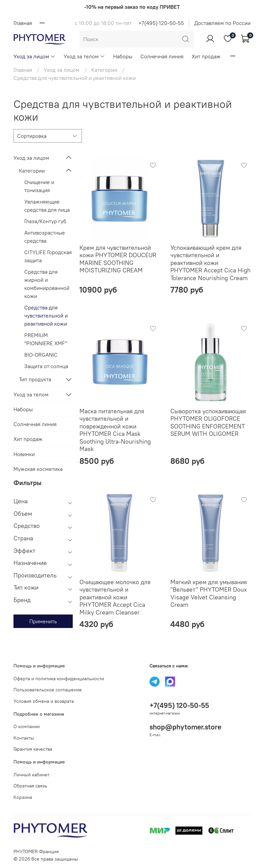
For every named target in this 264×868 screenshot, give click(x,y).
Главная (23, 23)
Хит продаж (206, 56)
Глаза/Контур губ (45, 221)
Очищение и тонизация (39, 186)
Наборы (123, 56)
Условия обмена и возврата (44, 701)
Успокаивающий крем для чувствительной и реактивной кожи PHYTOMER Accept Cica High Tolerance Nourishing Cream (210, 263)
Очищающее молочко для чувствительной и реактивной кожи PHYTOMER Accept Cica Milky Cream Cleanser (115, 597)
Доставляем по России (222, 23)
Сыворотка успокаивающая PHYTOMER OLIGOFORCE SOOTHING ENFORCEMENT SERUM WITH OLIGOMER (208, 423)
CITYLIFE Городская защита (48, 256)
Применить (43, 621)
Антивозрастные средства (45, 237)
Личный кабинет (31, 775)
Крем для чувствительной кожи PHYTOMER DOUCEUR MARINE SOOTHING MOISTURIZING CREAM (118, 259)
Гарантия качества (33, 749)
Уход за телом (84, 56)
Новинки (24, 454)
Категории (104, 70)
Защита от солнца (46, 366)
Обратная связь (30, 786)
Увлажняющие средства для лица (47, 206)
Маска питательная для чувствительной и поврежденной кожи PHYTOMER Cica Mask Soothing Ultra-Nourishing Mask (115, 430)
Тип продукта (35, 379)
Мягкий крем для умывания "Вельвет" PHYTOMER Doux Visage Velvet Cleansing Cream (209, 593)
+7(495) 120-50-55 (161, 23)
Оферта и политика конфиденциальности (59, 679)
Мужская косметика (38, 469)
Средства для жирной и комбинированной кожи (47, 284)
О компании (27, 726)
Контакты (24, 738)
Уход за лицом (35, 56)
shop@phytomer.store (185, 727)
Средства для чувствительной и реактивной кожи (46, 316)
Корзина (23, 797)
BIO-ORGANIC (41, 355)
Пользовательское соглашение (48, 690)
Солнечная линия (162, 56)
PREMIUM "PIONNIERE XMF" (46, 339)
